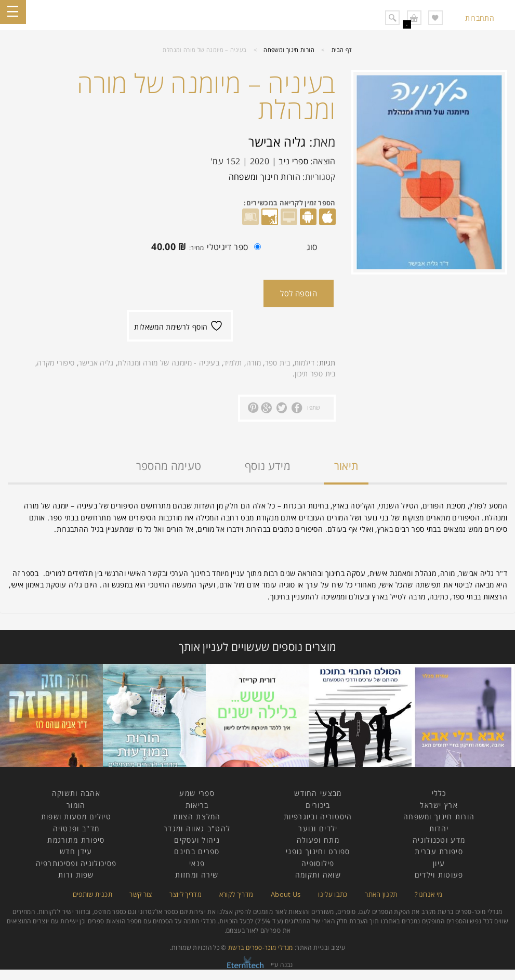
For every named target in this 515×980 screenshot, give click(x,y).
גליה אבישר (277, 142)
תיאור (346, 466)
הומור (76, 805)
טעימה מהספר (169, 466)
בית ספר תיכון (315, 374)
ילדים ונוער (318, 828)
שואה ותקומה (318, 875)
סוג (312, 247)
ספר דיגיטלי (203, 248)
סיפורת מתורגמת (76, 840)
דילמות (304, 363)
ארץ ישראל (439, 805)
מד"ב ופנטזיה (76, 828)
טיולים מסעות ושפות (76, 816)
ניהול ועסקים (197, 840)
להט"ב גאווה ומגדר (197, 828)
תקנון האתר (381, 894)
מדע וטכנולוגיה (439, 840)
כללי (439, 793)
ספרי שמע (197, 793)
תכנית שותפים (93, 894)
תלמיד (233, 363)
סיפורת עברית (439, 851)
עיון (439, 863)
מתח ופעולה (318, 840)
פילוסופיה (318, 863)
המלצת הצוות (197, 816)
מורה (254, 363)
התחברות (480, 18)
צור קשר (141, 894)
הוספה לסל (299, 293)
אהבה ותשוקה (76, 793)
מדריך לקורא (236, 894)
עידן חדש (76, 851)
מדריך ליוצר (186, 894)
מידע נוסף (268, 466)
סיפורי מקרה (56, 363)
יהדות (439, 828)
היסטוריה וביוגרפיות (318, 816)
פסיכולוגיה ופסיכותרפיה (76, 863)
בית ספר (278, 363)
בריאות (197, 805)
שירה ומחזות (197, 875)
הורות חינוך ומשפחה (289, 50)
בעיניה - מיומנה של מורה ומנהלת (168, 363)
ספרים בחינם (197, 851)
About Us (286, 894)
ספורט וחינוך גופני (318, 851)
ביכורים (318, 805)
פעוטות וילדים (439, 875)
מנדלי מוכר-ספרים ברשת (261, 948)
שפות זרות (76, 875)
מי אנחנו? (428, 894)
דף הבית (342, 50)
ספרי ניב (293, 161)
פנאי (197, 863)
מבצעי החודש (318, 793)
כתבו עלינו (333, 894)
